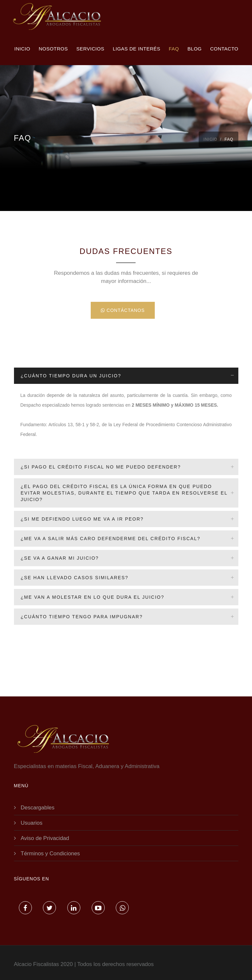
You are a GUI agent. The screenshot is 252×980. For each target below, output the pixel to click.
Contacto (224, 49)
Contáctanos (123, 310)
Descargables (38, 808)
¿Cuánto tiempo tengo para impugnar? (82, 617)
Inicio (22, 49)
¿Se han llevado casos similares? (75, 578)
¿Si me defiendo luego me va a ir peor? (82, 519)
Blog (195, 49)
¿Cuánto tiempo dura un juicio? (71, 376)
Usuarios (32, 823)
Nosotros (53, 49)
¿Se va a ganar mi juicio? (60, 558)
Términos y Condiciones (50, 854)
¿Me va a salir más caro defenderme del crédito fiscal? (111, 539)
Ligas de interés (137, 49)
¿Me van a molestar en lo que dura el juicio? (93, 597)
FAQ (174, 49)
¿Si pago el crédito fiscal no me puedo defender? (101, 467)
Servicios (90, 49)
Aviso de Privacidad (45, 838)
